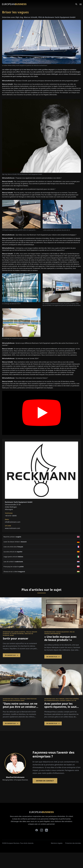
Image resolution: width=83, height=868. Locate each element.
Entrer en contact (45, 781)
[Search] (76, 4)
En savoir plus (12, 655)
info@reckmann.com (13, 522)
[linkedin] (46, 830)
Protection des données (73, 843)
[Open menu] (79, 4)
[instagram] (42, 830)
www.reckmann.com (12, 528)
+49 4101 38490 (11, 516)
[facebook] (37, 830)
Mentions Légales (57, 843)
